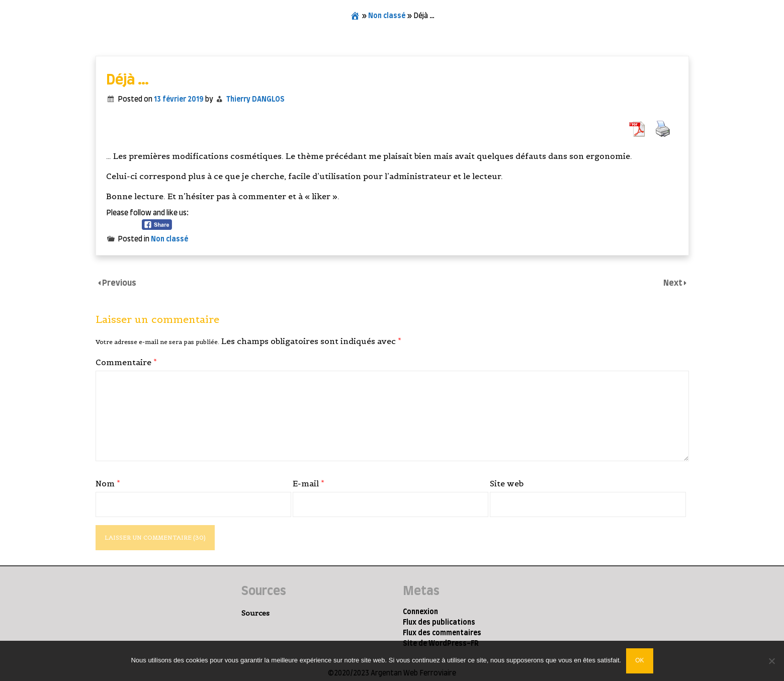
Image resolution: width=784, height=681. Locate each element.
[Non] (771, 661)
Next (674, 283)
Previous (119, 283)
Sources (255, 613)
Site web (507, 483)
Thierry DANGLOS (255, 100)
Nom (108, 483)
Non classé (387, 16)
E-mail (309, 483)
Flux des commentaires (442, 633)
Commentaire (126, 362)
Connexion (420, 612)
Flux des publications (439, 623)
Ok (639, 660)
